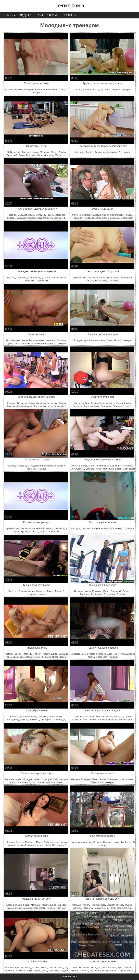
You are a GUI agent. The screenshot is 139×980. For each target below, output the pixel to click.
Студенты (79, 469)
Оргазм (62, 152)
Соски (17, 343)
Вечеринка (52, 403)
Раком (50, 215)
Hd (7, 152)
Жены (18, 908)
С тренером (125, 89)
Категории (47, 15)
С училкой (128, 466)
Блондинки (126, 278)
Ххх (112, 466)
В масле (84, 971)
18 (72, 469)
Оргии (21, 155)
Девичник (58, 406)
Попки (119, 403)
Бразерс (19, 968)
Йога (117, 340)
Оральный (12, 155)
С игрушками (34, 466)
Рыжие (47, 278)
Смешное (48, 406)
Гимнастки (106, 528)
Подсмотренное (102, 908)
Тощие (115, 89)
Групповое (15, 152)
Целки (59, 717)
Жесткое (18, 89)
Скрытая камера (115, 905)
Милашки (30, 281)
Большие (58, 218)
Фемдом (11, 406)
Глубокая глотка (108, 971)
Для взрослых (48, 720)
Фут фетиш (126, 842)
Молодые (29, 89)
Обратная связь (69, 976)
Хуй (86, 340)
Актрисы (117, 406)
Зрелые (86, 215)
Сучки (9, 343)
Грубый (62, 908)
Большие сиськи (30, 152)
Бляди (63, 971)
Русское (8, 89)
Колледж (60, 720)
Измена (38, 343)
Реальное (31, 155)
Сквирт (94, 403)
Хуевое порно (71, 6)
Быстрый (39, 845)
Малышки (112, 152)
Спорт (107, 89)
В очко (126, 406)
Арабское (112, 654)
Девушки (21, 218)
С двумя (115, 842)
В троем (91, 654)
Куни (87, 403)
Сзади (62, 89)
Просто (78, 89)
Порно (70, 15)
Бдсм (32, 403)
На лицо (42, 469)
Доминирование (24, 406)
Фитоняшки (52, 89)
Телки (29, 971)
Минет (54, 152)
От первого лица (46, 155)
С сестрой (47, 779)
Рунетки (117, 528)
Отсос (110, 340)
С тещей (127, 968)
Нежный (40, 528)
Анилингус (106, 406)
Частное (11, 466)
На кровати (27, 343)
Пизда (87, 218)
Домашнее (79, 717)
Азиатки (129, 905)
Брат (34, 782)
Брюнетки (40, 89)
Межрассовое (34, 218)
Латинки (88, 406)
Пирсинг (121, 594)
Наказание (58, 845)
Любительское (117, 215)
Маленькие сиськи (112, 469)
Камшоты (47, 218)
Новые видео (18, 15)
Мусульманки (125, 654)
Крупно (127, 403)
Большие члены (111, 278)
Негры (58, 215)
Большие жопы (37, 340)
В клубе (96, 528)
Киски (105, 218)
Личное (127, 591)
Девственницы (35, 278)
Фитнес (89, 152)
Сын (122, 779)
